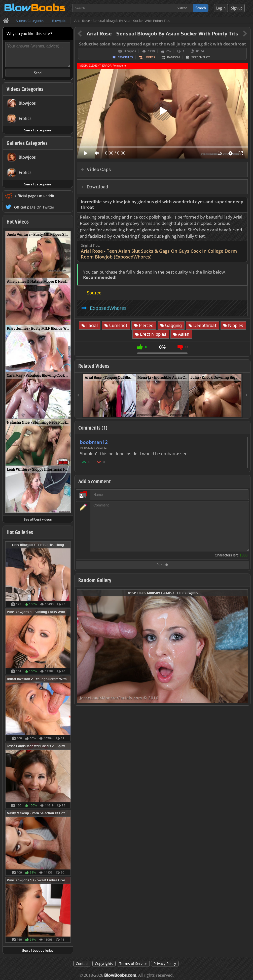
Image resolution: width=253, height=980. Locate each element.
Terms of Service (133, 964)
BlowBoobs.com (120, 975)
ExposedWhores (108, 308)
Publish (162, 565)
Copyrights (104, 964)
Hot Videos (18, 222)
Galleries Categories (27, 143)
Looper (150, 57)
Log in (221, 8)
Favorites (125, 57)
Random (173, 57)
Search (201, 8)
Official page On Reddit (35, 196)
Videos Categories (25, 89)
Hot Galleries (20, 532)
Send (38, 73)
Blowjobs (130, 51)
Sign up (237, 8)
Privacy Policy (165, 964)
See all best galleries (38, 950)
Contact (82, 964)
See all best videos (38, 519)
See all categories (38, 130)
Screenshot (201, 57)
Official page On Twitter (34, 207)
